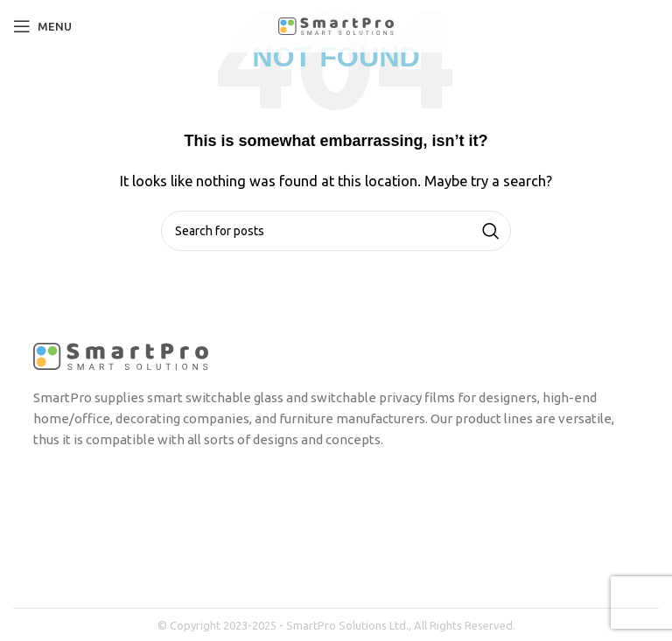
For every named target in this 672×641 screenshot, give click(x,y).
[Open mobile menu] (42, 26)
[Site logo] (336, 25)
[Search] (336, 231)
